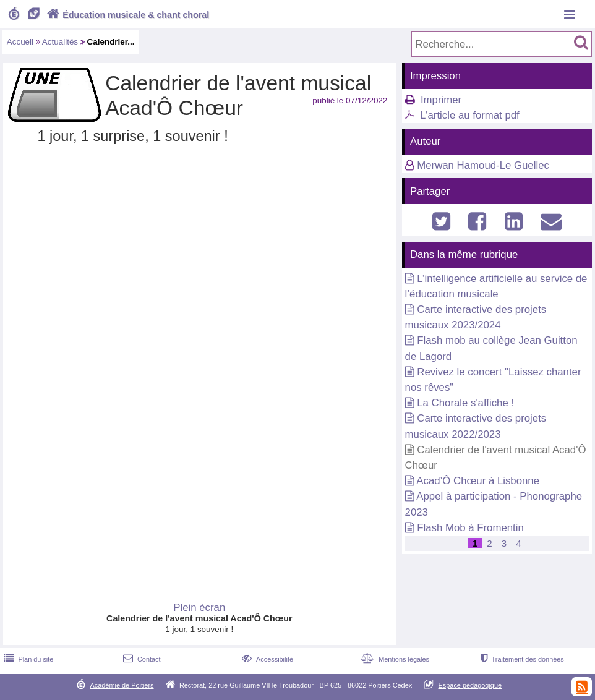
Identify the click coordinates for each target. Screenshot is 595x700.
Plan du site (27, 659)
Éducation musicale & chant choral (127, 15)
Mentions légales (394, 659)
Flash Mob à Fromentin (470, 528)
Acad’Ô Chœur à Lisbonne (478, 481)
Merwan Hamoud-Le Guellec (483, 165)
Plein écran (199, 608)
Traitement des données (521, 659)
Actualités (60, 42)
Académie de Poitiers (122, 685)
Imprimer (441, 100)
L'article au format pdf (470, 115)
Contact (141, 659)
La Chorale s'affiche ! (465, 403)
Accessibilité (266, 659)
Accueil (20, 42)
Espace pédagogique (470, 685)
